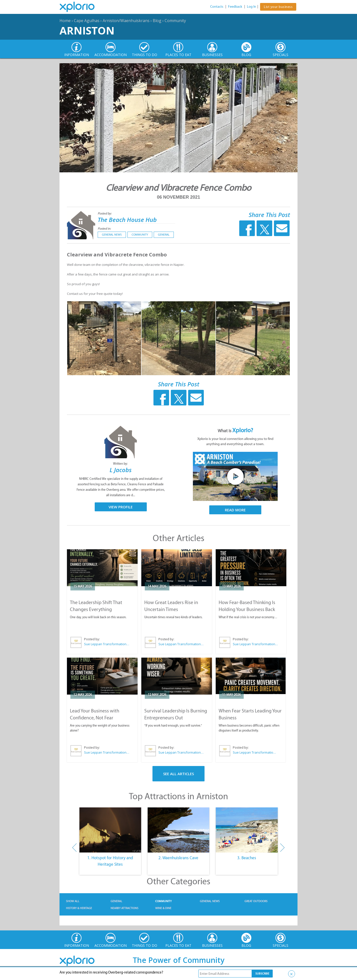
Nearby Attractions (124, 908)
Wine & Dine (163, 908)
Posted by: (105, 213)
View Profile (121, 507)
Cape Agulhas (87, 21)
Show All (73, 901)
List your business (278, 7)
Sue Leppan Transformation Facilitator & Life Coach (107, 644)
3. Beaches (247, 858)
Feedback (235, 7)
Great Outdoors (256, 901)
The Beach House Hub (127, 220)
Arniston (87, 30)
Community (175, 21)
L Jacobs (121, 470)
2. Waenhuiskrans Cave (178, 858)
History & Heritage (79, 908)
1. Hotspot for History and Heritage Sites (110, 861)
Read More (235, 510)
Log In (252, 7)
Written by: (121, 464)
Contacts (217, 7)
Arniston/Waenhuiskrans (126, 21)
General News (112, 235)
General (164, 235)
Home (65, 21)
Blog (157, 21)
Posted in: (104, 229)
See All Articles (178, 774)
